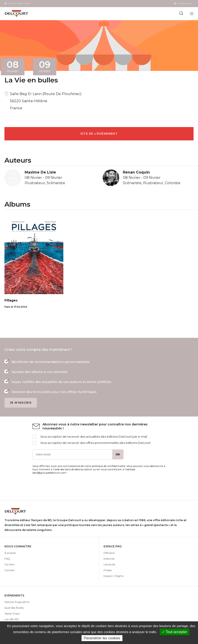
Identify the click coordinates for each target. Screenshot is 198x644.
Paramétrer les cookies (102, 638)
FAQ (7, 559)
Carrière (9, 564)
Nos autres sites (20, 4)
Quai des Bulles (14, 608)
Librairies (109, 564)
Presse (108, 570)
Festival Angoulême (17, 602)
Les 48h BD (12, 619)
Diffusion (109, 553)
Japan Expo (12, 613)
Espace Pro (185, 4)
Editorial (109, 559)
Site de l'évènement (99, 134)
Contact (10, 570)
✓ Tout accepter (175, 632)
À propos (10, 553)
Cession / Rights (114, 576)
